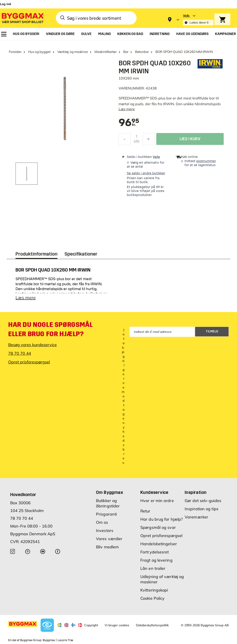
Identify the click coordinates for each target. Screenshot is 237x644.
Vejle (156, 157)
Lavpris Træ (65, 640)
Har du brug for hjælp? (162, 519)
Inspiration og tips (202, 509)
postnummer (206, 161)
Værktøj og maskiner (73, 52)
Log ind (6, 4)
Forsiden (15, 52)
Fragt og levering (156, 560)
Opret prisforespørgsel (29, 362)
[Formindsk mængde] (125, 140)
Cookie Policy (152, 598)
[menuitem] (4, 34)
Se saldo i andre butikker (146, 173)
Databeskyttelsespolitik (152, 625)
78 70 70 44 (20, 353)
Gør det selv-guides (203, 501)
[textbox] (129, 123)
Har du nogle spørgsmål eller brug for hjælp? (50, 329)
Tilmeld (212, 331)
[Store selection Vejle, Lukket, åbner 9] (198, 20)
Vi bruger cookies (117, 625)
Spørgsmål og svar (158, 527)
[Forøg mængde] (149, 140)
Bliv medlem (107, 547)
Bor (126, 52)
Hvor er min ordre (157, 501)
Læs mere (127, 109)
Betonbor (142, 52)
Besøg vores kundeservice (32, 345)
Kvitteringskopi (154, 590)
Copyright (91, 625)
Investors (105, 531)
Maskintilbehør (106, 52)
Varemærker (196, 517)
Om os (102, 522)
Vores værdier (109, 539)
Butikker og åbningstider (108, 503)
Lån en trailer (153, 568)
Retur (145, 511)
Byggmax (49, 640)
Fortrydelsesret (155, 552)
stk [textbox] (137, 142)
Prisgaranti (106, 514)
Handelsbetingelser (159, 544)
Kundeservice (154, 492)
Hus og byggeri (39, 52)
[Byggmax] (23, 18)
